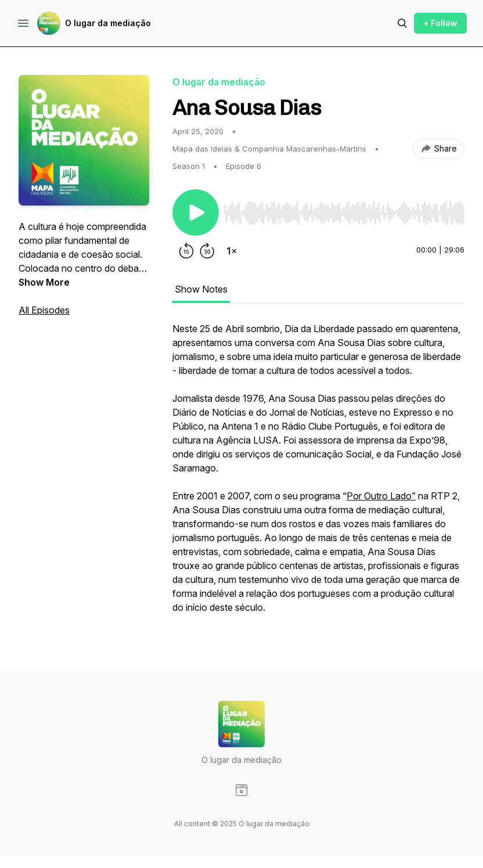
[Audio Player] (344, 210)
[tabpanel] (318, 474)
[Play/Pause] (196, 213)
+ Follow (440, 23)
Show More (44, 282)
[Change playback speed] (232, 251)
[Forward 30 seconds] (207, 251)
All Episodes (44, 310)
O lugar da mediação (108, 23)
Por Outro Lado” (381, 496)
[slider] (344, 213)
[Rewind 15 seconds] (186, 251)
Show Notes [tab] (201, 289)
